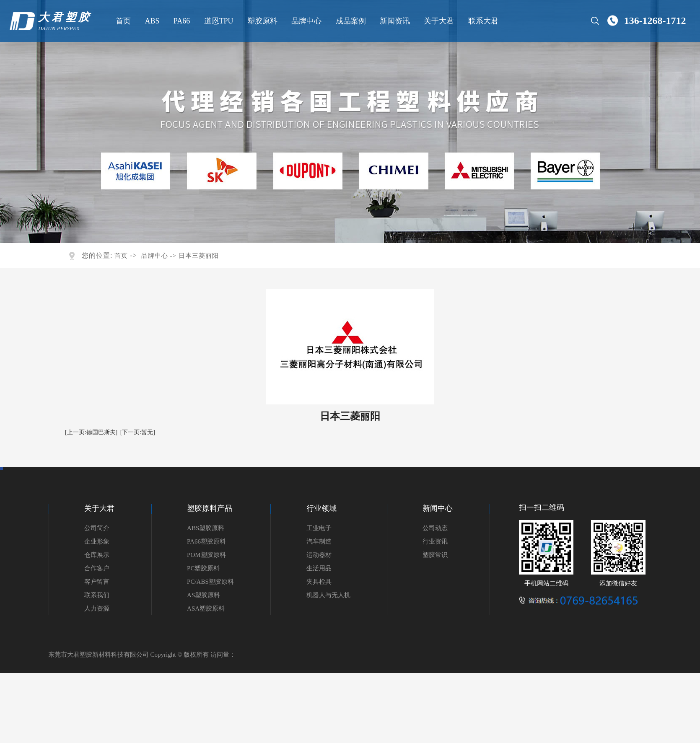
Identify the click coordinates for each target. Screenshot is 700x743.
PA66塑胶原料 (206, 541)
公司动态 (435, 528)
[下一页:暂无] (138, 432)
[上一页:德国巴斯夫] (91, 432)
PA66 (180, 21)
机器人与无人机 (328, 595)
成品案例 (350, 21)
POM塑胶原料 (206, 555)
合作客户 (97, 568)
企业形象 (97, 541)
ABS (151, 21)
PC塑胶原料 (203, 568)
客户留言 (97, 582)
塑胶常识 (435, 555)
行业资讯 (435, 541)
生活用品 (319, 568)
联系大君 (482, 21)
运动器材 (319, 555)
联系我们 (97, 595)
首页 (122, 21)
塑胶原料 (261, 21)
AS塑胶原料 (204, 595)
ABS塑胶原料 (206, 528)
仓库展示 (97, 555)
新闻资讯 (394, 21)
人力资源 (97, 608)
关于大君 (438, 21)
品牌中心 (306, 21)
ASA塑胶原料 (206, 608)
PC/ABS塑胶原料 (210, 582)
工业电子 (319, 528)
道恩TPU (218, 21)
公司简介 (97, 528)
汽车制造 (319, 541)
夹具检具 (319, 582)
